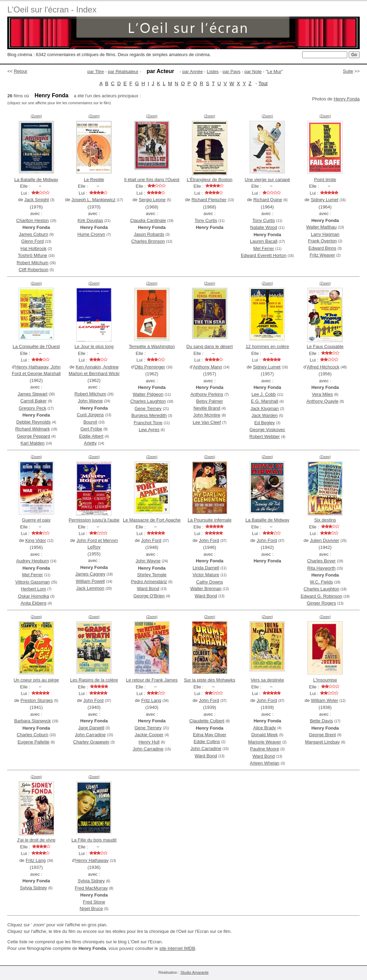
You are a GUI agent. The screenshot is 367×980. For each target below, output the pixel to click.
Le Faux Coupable (325, 346)
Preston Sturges (37, 700)
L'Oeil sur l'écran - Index (52, 10)
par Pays (231, 72)
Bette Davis (321, 721)
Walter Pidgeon (148, 394)
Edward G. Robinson (321, 596)
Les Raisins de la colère (94, 680)
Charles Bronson (148, 241)
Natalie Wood (264, 227)
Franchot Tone (148, 423)
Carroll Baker (34, 401)
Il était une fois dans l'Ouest (152, 180)
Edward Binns (322, 248)
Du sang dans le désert (210, 346)
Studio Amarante (195, 972)
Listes (213, 72)
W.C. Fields (321, 582)
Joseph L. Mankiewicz (93, 200)
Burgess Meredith (149, 415)
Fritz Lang (151, 700)
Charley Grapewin (91, 742)
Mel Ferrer (264, 248)
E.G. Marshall (265, 401)
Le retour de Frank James (152, 680)
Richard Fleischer (209, 200)
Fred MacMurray (91, 888)
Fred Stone (94, 902)
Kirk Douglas (90, 220)
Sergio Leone (152, 200)
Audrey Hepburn (32, 561)
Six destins (325, 520)
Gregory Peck (32, 408)
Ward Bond (148, 589)
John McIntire (207, 415)
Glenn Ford (32, 241)
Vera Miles (322, 394)
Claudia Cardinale (148, 220)
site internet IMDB (177, 948)
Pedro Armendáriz (149, 582)
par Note (253, 72)
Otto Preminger (150, 367)
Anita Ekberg (33, 603)
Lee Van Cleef (207, 422)
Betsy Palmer (209, 401)
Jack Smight (37, 200)
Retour (21, 71)
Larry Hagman (325, 234)
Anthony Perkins (207, 394)
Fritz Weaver (322, 255)
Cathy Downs (209, 582)
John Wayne (90, 401)
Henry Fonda (347, 99)
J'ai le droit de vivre (36, 840)
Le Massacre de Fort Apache (152, 520)
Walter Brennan (206, 589)
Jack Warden (265, 415)
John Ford (151, 540)
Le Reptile (94, 180)
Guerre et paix (36, 520)
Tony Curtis (206, 220)
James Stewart (33, 394)
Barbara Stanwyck (33, 721)
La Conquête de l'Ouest (36, 346)
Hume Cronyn (91, 234)
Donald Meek (265, 735)
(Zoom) (36, 116)
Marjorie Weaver (265, 742)
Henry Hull (149, 742)
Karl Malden (32, 443)
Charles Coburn (32, 735)
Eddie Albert (91, 436)
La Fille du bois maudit (94, 840)
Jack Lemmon (90, 588)
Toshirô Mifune (33, 255)
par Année (193, 72)
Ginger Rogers (321, 603)
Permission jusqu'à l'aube (94, 520)
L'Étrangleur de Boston (210, 180)
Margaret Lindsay (322, 742)
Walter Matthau (322, 227)
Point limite (325, 180)
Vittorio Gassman (32, 582)
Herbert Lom (33, 589)
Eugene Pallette (34, 742)
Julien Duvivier (325, 540)
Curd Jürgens (90, 415)
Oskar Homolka (34, 596)
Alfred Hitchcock (323, 367)
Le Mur (274, 72)
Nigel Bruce (91, 908)
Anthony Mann (208, 367)
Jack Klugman (265, 408)
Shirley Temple (152, 575)
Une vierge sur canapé (267, 180)
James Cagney (90, 574)
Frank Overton (322, 241)
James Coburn (33, 234)
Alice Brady (265, 728)
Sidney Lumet (325, 200)
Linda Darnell (206, 568)
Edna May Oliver (210, 735)
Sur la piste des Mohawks (210, 680)
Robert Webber (265, 436)
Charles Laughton (148, 401)
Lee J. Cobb (264, 394)
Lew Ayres (149, 430)
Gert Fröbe (91, 429)
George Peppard (34, 436)
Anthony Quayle (322, 401)
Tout (263, 83)
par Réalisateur (123, 72)
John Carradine (90, 735)
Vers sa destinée (267, 680)
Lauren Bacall (264, 241)
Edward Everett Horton (264, 255)
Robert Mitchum (33, 263)
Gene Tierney (148, 408)
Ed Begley (265, 423)
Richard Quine (268, 200)
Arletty (90, 443)
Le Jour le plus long (94, 346)
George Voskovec (267, 430)
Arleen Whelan (265, 763)
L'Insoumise (325, 680)
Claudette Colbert (207, 721)
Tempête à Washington (152, 346)
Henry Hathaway (92, 860)
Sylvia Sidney (34, 888)
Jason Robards (149, 234)
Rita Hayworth (322, 568)
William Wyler (325, 700)
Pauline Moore (265, 749)
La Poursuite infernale (209, 520)
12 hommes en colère (267, 346)
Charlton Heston (33, 220)
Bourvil (90, 422)
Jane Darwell (91, 728)
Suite (348, 71)
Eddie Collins (207, 742)
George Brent (322, 735)
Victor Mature (206, 575)
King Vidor (36, 540)
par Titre (96, 72)
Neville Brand (207, 408)
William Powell (90, 581)
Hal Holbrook (33, 248)
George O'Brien (149, 596)
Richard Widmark (33, 429)
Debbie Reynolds (33, 422)
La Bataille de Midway (36, 180)
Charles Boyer (321, 561)
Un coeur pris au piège (36, 680)
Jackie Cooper (149, 735)
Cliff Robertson (34, 270)
